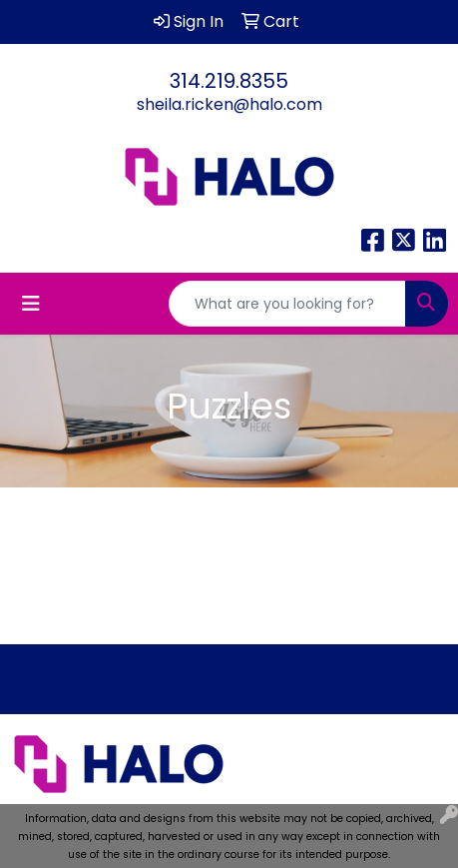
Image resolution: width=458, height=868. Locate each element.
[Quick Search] (287, 304)
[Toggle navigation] (31, 304)
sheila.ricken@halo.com (229, 104)
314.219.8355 (229, 81)
